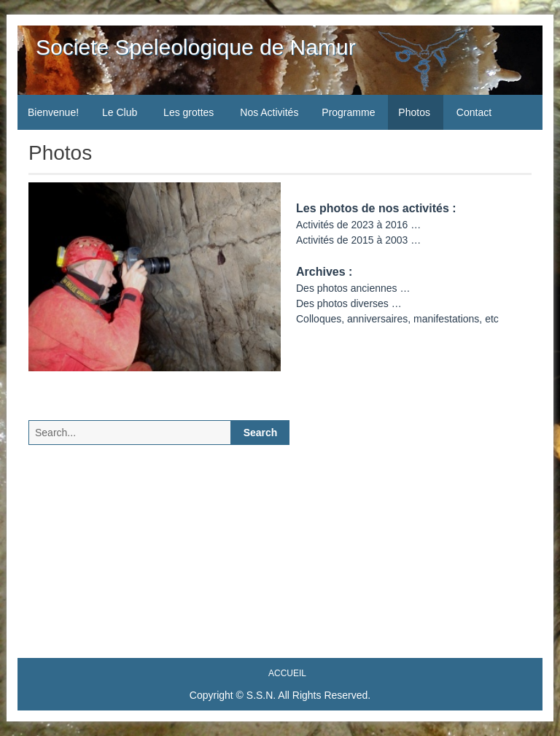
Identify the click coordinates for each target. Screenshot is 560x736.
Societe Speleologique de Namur (196, 47)
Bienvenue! (53, 112)
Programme (348, 112)
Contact (474, 112)
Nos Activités (269, 112)
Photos (414, 112)
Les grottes (188, 112)
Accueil (287, 673)
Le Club (120, 112)
